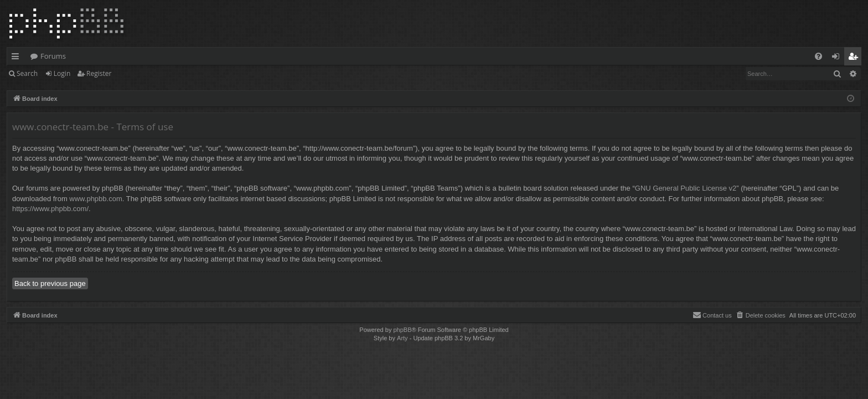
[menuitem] (818, 56)
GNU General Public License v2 (686, 188)
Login (62, 73)
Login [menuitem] (838, 58)
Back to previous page (50, 283)
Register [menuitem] (855, 58)
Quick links (17, 58)
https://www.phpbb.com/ (50, 209)
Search (27, 73)
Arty (402, 338)
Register (99, 73)
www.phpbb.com (95, 199)
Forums (53, 56)
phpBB (402, 330)
